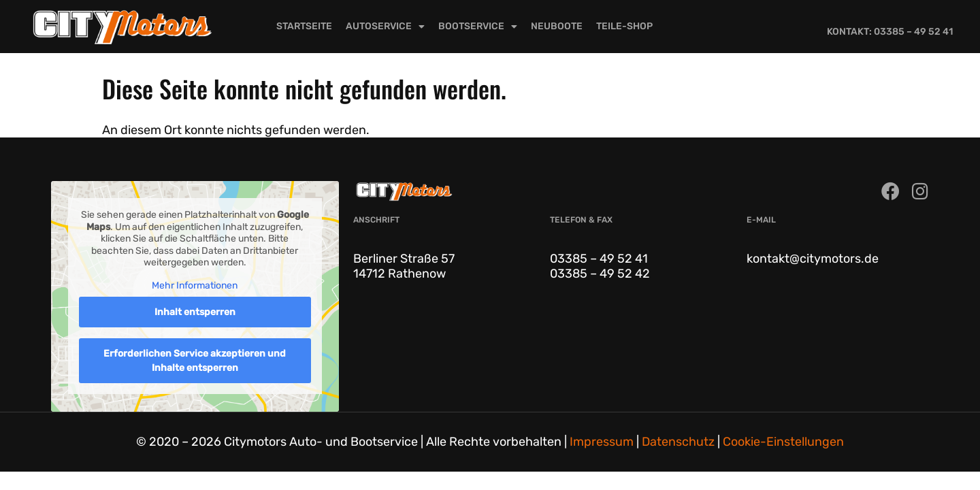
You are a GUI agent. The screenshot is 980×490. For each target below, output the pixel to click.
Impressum (602, 442)
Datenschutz (678, 442)
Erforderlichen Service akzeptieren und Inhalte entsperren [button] (195, 361)
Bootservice (478, 27)
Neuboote (557, 26)
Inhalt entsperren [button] (195, 312)
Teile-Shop (624, 26)
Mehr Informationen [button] (195, 285)
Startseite (304, 26)
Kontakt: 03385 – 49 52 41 (890, 32)
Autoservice (385, 27)
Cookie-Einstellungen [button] (783, 442)
